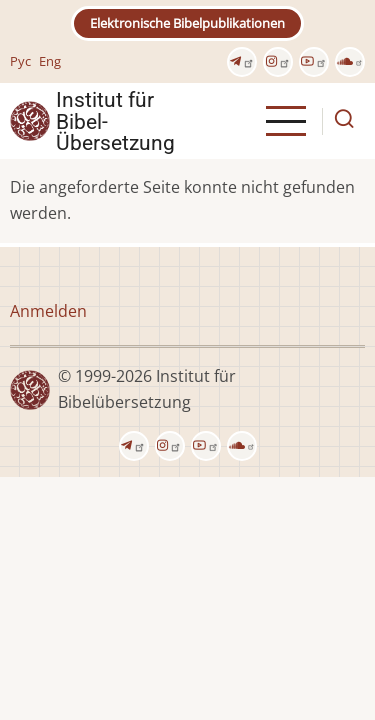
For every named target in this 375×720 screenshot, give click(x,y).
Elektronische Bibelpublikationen (187, 23)
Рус (20, 61)
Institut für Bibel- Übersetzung (115, 121)
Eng (50, 61)
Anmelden (48, 311)
